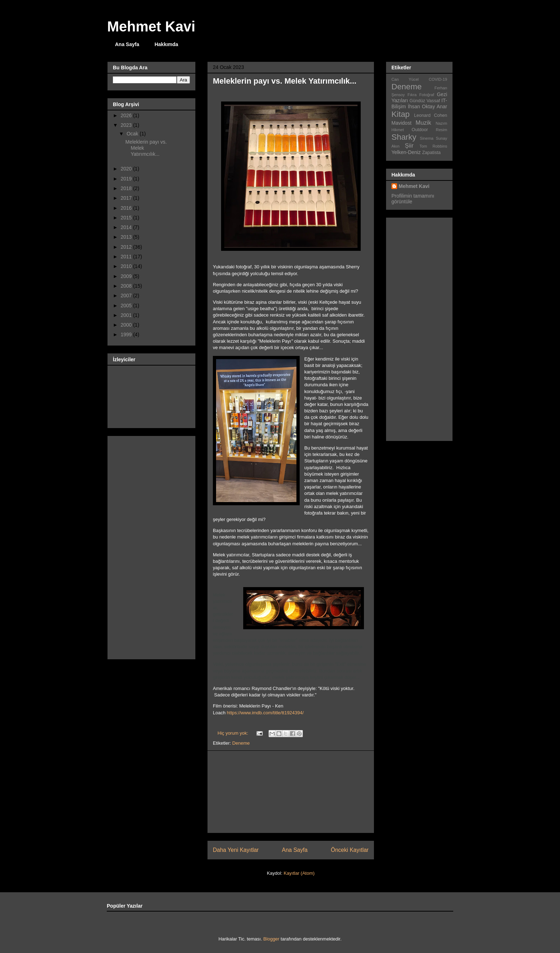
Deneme (241, 743)
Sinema (427, 138)
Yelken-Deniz (406, 152)
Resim (441, 130)
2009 (127, 276)
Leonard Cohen (431, 115)
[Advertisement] (291, 792)
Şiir (409, 146)
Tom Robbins (433, 146)
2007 (127, 296)
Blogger (271, 939)
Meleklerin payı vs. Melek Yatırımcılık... (285, 81)
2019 (127, 179)
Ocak (133, 134)
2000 (127, 325)
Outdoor (420, 130)
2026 (127, 115)
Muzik (424, 123)
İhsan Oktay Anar (427, 106)
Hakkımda (166, 44)
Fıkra (412, 95)
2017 (127, 198)
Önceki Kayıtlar (350, 850)
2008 (127, 286)
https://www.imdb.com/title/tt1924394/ (265, 713)
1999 (127, 334)
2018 (127, 188)
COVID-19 (438, 79)
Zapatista (431, 153)
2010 (127, 266)
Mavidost (401, 123)
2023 (127, 125)
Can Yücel (405, 79)
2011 (127, 257)
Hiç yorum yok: (234, 733)
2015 (127, 218)
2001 (127, 315)
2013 (127, 237)
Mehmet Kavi (151, 26)
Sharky (404, 137)
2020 (127, 169)
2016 (127, 208)
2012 (127, 247)
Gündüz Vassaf (425, 101)
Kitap (401, 114)
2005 (127, 306)
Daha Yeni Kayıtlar (236, 850)
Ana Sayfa (127, 44)
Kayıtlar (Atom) (299, 873)
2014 (127, 227)
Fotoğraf (427, 95)
